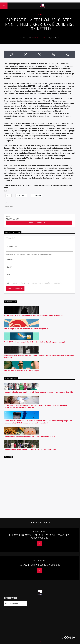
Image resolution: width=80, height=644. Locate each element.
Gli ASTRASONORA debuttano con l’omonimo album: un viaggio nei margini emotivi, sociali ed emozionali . (39, 356)
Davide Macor (38, 38)
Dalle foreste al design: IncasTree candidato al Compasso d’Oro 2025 (30, 449)
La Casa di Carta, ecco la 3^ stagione (40, 565)
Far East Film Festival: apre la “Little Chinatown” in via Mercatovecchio (40, 537)
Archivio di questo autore (39, 223)
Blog (40, 15)
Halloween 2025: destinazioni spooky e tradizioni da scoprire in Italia (30, 436)
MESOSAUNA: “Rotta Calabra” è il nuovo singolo (22, 371)
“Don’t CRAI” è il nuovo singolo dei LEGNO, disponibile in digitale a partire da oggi (34, 342)
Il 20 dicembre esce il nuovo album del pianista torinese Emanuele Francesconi (33, 315)
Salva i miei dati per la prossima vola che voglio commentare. (36, 283)
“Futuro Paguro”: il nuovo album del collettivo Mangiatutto (26, 329)
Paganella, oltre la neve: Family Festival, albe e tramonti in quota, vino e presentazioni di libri (39, 392)
